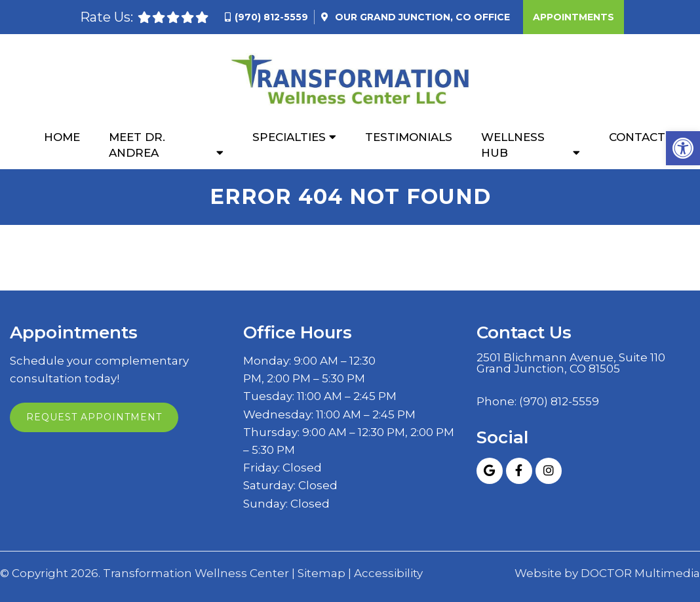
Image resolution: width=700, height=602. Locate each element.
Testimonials (409, 137)
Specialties (289, 137)
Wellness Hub (513, 145)
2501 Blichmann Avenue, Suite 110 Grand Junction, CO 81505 (571, 363)
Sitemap (321, 573)
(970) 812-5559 (271, 17)
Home (62, 137)
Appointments (574, 17)
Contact (637, 137)
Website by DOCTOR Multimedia (607, 573)
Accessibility (388, 573)
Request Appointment (94, 417)
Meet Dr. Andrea (137, 145)
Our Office (421, 17)
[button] (683, 148)
